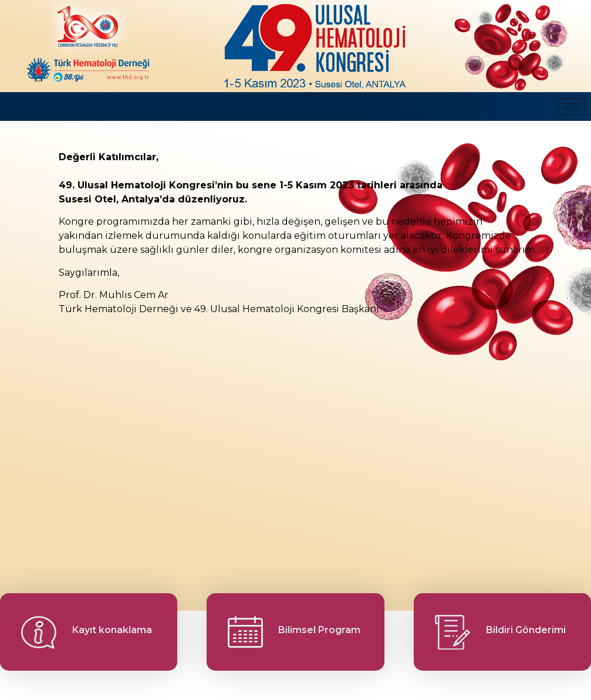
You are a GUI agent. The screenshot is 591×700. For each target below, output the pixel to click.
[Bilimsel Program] (245, 632)
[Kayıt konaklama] (39, 632)
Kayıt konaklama (112, 630)
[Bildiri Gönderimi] (452, 632)
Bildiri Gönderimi (526, 630)
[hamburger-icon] (572, 106)
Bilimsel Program (319, 630)
